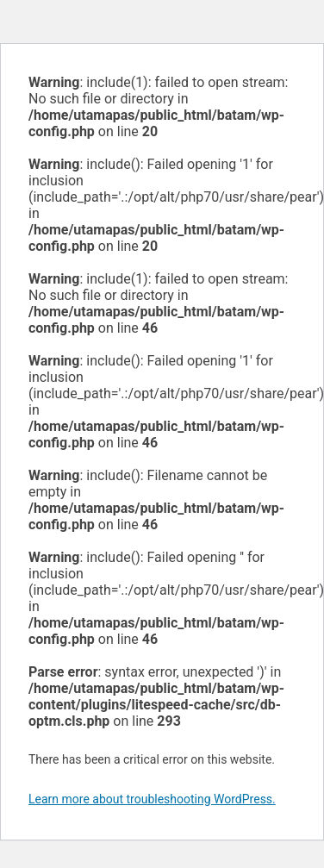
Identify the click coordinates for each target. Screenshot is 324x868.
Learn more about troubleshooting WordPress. (152, 799)
